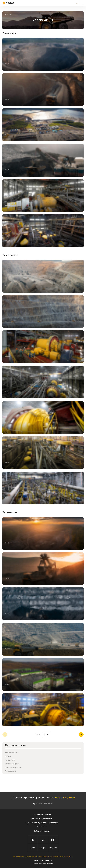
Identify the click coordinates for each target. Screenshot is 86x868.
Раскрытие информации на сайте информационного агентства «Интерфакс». (43, 856)
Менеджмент (10, 760)
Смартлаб (53, 848)
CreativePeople (47, 864)
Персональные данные (42, 815)
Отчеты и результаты (13, 767)
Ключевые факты (12, 753)
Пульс (33, 848)
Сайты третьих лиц (42, 831)
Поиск (78, 3)
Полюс (13, 3)
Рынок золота (10, 771)
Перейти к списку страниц (64, 798)
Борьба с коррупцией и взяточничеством (42, 823)
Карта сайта (42, 827)
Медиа (9, 14)
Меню (83, 3)
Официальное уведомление (42, 819)
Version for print (44, 804)
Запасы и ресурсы (12, 764)
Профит (43, 848)
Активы (8, 756)
